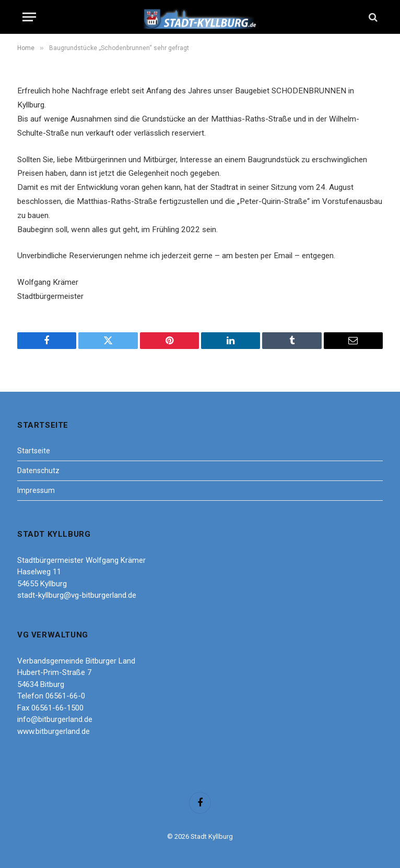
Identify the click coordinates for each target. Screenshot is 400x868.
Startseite (34, 451)
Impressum (36, 490)
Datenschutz (38, 471)
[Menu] (29, 17)
